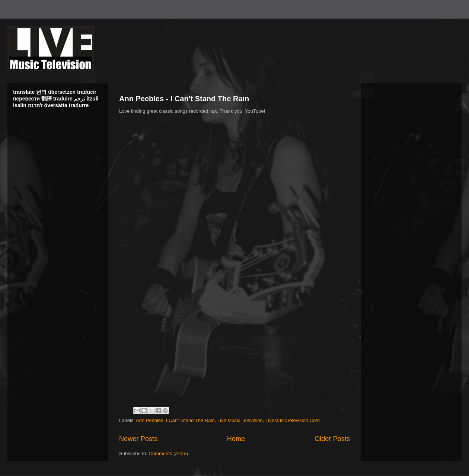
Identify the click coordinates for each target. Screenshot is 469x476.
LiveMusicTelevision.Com (293, 420)
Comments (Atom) (168, 453)
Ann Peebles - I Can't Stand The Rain (184, 99)
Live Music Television (240, 420)
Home (236, 439)
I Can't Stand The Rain (190, 420)
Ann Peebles (150, 420)
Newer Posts (138, 439)
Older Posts (332, 439)
